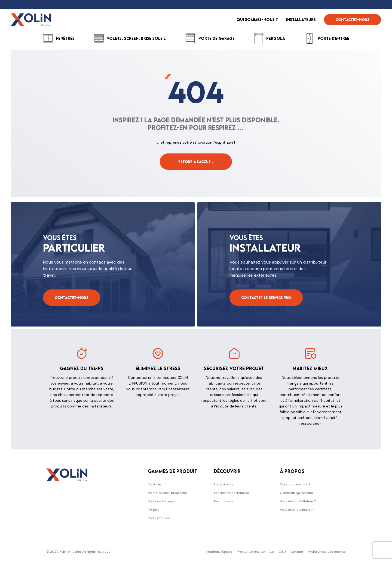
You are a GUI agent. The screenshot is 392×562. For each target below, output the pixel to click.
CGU (282, 552)
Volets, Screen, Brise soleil (168, 493)
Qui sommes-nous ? (295, 484)
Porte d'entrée (159, 518)
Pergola (154, 510)
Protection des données (255, 552)
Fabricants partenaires (232, 493)
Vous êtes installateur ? (298, 501)
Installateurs (224, 484)
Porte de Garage (161, 501)
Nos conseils (223, 501)
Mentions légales (219, 552)
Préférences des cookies (327, 552)
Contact (297, 552)
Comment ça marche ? (298, 493)
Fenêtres (155, 484)
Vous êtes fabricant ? (296, 510)
